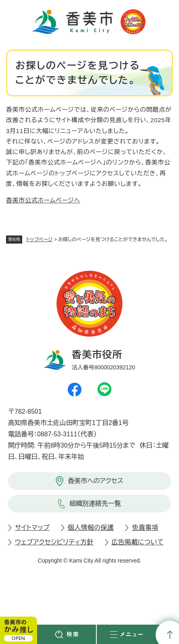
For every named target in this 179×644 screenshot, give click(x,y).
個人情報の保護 (91, 528)
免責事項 (145, 528)
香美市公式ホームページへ (43, 200)
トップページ (40, 240)
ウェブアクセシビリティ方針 (54, 542)
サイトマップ (32, 528)
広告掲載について (138, 542)
